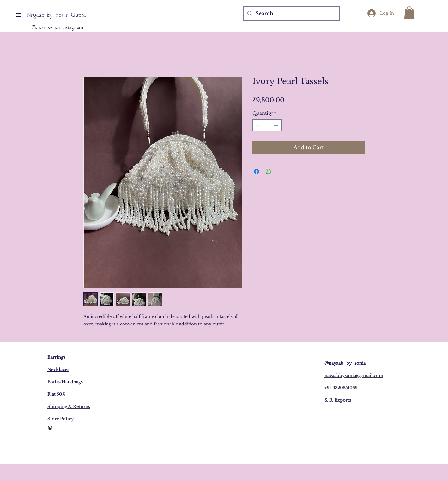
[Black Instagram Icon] (50, 428)
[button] (19, 15)
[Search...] (291, 13)
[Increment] (277, 125)
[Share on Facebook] (257, 171)
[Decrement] (257, 125)
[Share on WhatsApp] (269, 171)
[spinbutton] (267, 125)
